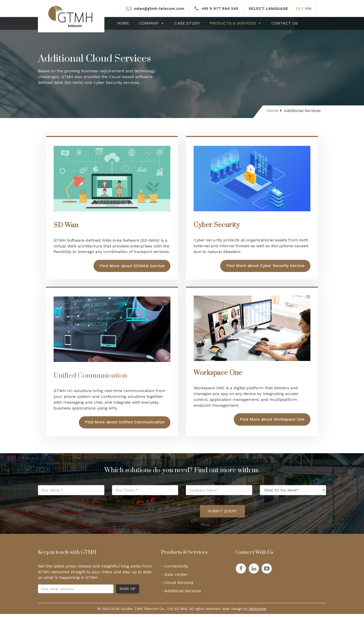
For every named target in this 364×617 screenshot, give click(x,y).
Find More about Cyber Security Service (265, 267)
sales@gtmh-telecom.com (158, 8)
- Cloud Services (177, 586)
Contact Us (285, 23)
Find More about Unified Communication (125, 425)
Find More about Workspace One (272, 421)
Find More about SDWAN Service (132, 267)
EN (300, 8)
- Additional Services (181, 594)
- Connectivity (175, 569)
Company (152, 23)
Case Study (187, 23)
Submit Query (222, 514)
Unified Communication (90, 379)
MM (311, 8)
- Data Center (174, 577)
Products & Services (236, 23)
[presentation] (158, 514)
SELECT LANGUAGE (270, 8)
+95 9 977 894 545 (221, 8)
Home (123, 23)
